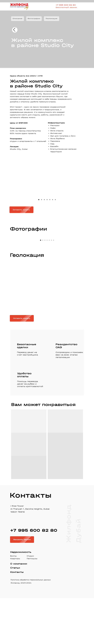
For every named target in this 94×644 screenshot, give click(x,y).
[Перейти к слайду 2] (43, 286)
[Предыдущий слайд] (5, 259)
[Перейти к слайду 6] (51, 286)
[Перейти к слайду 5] (49, 286)
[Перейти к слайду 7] (54, 286)
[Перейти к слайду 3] (45, 286)
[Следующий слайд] (89, 259)
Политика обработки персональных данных (31, 626)
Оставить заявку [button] (23, 210)
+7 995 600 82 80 (66, 5)
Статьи (15, 614)
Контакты (17, 618)
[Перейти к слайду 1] (41, 286)
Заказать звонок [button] (24, 585)
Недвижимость (21, 598)
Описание (17, 19)
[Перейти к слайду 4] (47, 286)
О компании (19, 609)
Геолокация (51, 19)
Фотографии (34, 19)
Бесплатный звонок (66, 7)
